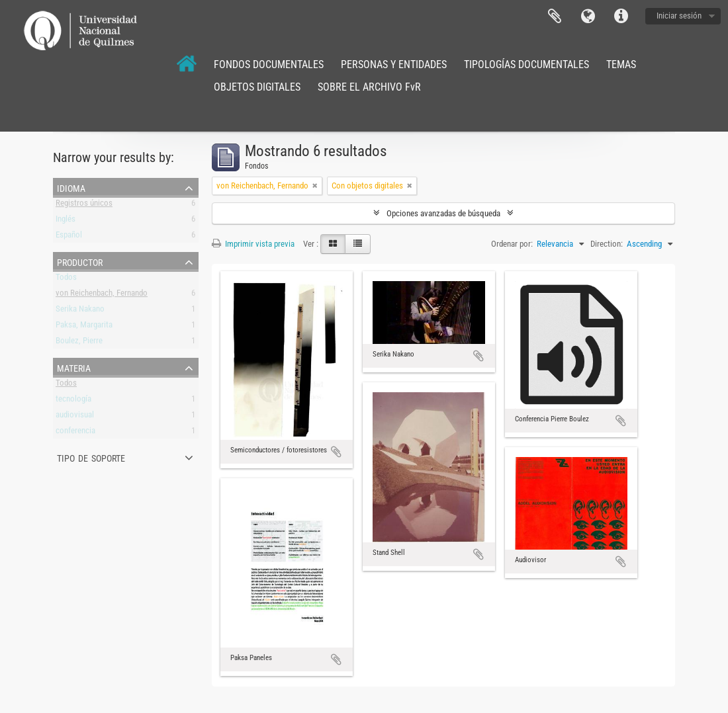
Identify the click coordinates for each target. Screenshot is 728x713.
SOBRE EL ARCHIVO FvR (369, 87)
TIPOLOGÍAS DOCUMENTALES (526, 64)
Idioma (588, 17)
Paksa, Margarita (84, 327)
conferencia (75, 433)
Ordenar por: (512, 244)
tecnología (73, 401)
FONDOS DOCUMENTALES (269, 64)
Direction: (607, 244)
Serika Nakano (80, 311)
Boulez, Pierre (79, 343)
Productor (80, 261)
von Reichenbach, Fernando (102, 295)
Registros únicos (84, 205)
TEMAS (621, 64)
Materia (74, 367)
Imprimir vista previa (253, 244)
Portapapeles (555, 17)
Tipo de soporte (91, 457)
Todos (66, 279)
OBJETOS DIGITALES (257, 87)
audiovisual (75, 417)
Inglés (66, 221)
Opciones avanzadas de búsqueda (443, 213)
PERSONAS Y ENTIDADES (394, 64)
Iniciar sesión (679, 16)
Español (69, 237)
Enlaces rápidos (621, 17)
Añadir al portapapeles (336, 452)
